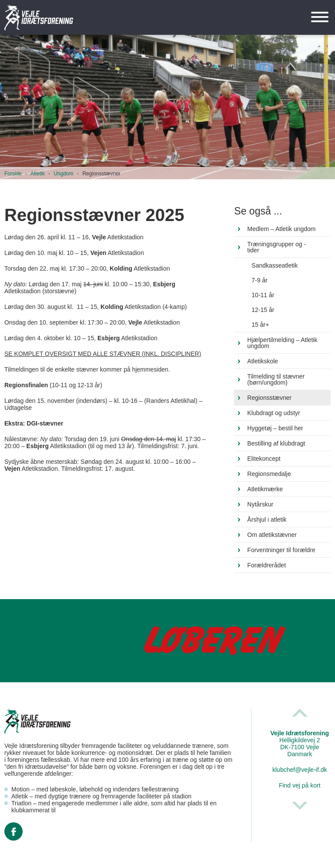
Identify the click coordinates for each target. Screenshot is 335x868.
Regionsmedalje (269, 474)
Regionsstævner (269, 398)
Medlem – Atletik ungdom (281, 229)
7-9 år (260, 280)
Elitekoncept (264, 459)
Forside (13, 174)
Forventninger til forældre (281, 550)
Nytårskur (260, 504)
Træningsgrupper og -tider (276, 247)
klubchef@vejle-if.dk (300, 770)
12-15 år (263, 310)
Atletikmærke (265, 489)
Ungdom (63, 174)
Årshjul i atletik (267, 519)
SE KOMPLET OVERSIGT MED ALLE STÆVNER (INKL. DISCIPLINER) (103, 354)
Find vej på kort (300, 785)
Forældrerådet (266, 565)
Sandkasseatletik (275, 265)
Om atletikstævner (272, 535)
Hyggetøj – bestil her (275, 428)
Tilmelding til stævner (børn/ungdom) (276, 379)
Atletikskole (263, 361)
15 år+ (260, 325)
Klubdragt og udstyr (273, 413)
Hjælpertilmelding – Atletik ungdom (282, 343)
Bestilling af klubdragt (276, 443)
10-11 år (263, 295)
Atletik (38, 174)
